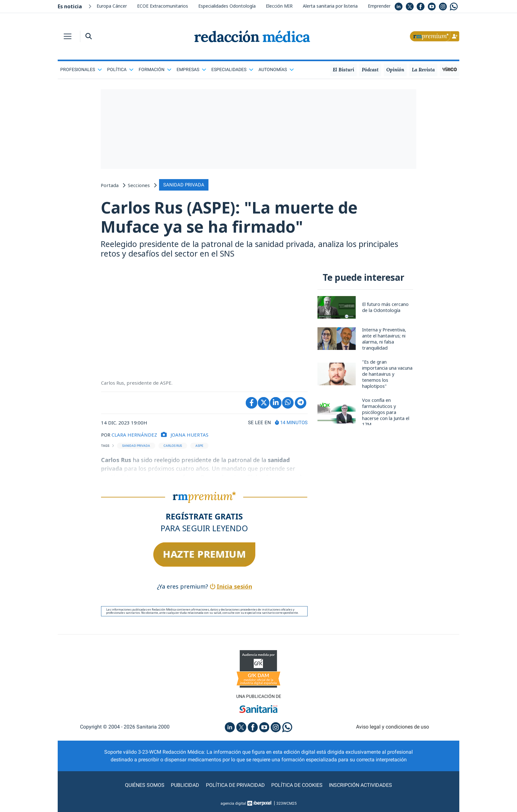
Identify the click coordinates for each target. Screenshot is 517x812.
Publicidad (185, 785)
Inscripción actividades (360, 785)
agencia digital (233, 803)
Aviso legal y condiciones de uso (393, 727)
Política (120, 69)
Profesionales (81, 69)
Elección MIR (279, 6)
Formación (155, 69)
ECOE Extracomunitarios (163, 6)
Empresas (191, 69)
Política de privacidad (235, 785)
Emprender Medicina (389, 6)
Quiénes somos (145, 785)
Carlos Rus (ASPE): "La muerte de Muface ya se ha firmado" (230, 217)
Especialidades (232, 69)
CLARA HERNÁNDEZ (134, 435)
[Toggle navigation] (68, 36)
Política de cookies (297, 785)
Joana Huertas (189, 435)
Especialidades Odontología (227, 6)
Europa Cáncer (112, 6)
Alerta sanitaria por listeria (330, 6)
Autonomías (276, 69)
